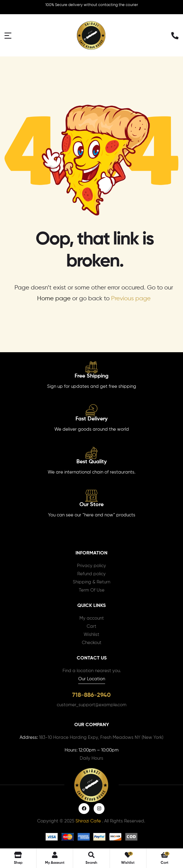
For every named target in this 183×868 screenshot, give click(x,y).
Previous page (131, 299)
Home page (54, 299)
